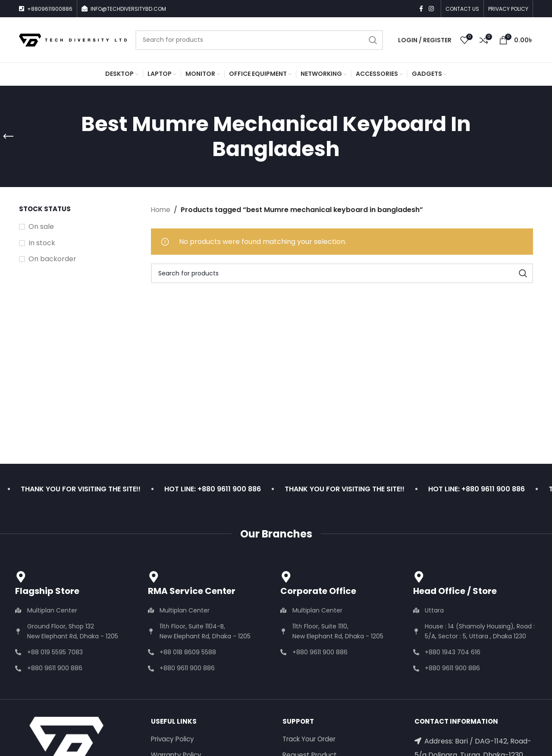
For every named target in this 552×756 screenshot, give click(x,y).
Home (161, 210)
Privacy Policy (174, 739)
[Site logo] (73, 39)
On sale (41, 227)
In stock (42, 243)
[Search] (259, 40)
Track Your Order (312, 739)
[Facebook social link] (421, 9)
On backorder (52, 259)
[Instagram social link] (431, 9)
